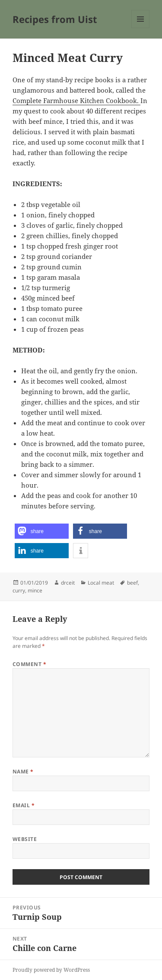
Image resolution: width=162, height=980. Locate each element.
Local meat (101, 583)
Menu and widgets (141, 28)
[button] (42, 531)
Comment (29, 664)
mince (35, 590)
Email (24, 805)
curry (19, 590)
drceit (68, 583)
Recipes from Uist (55, 19)
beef (132, 583)
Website (25, 839)
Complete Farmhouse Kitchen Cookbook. (76, 100)
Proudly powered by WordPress (51, 970)
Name (23, 771)
